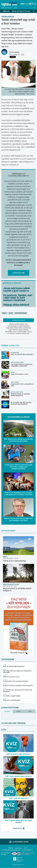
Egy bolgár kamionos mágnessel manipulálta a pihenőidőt (22, 365)
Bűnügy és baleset (17, 362)
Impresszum (18, 848)
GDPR (26, 848)
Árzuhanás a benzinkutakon (12, 700)
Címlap (6, 11)
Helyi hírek (15, 382)
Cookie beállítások (27, 850)
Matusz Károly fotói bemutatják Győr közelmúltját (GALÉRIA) (19, 519)
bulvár (4, 313)
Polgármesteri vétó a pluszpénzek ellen (22, 385)
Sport (13, 372)
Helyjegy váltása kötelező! (16, 305)
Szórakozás (8, 17)
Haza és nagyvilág (21, 11)
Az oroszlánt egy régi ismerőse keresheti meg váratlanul (21, 403)
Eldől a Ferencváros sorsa (19, 374)
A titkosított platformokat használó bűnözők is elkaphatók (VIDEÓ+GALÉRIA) (19, 467)
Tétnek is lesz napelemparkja (14, 561)
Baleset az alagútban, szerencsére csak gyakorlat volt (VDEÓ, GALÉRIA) (19, 494)
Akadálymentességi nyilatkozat (11, 850)
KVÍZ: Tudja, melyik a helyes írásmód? (19, 776)
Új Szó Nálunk (14, 52)
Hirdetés (10, 848)
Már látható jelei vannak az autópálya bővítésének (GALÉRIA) (18, 440)
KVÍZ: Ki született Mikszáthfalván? (22, 354)
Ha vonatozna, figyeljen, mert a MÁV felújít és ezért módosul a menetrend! (18, 298)
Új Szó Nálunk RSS (5, 854)
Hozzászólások (18, 320)
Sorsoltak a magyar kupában (12, 696)
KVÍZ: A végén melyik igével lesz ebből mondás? (19, 821)
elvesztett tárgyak (21, 313)
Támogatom (19, 273)
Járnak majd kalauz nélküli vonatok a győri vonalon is (17, 289)
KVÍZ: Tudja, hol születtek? (19, 798)
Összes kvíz (19, 828)
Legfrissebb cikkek (18, 842)
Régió (5, 557)
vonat (11, 313)
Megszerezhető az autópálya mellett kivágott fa (20, 395)
